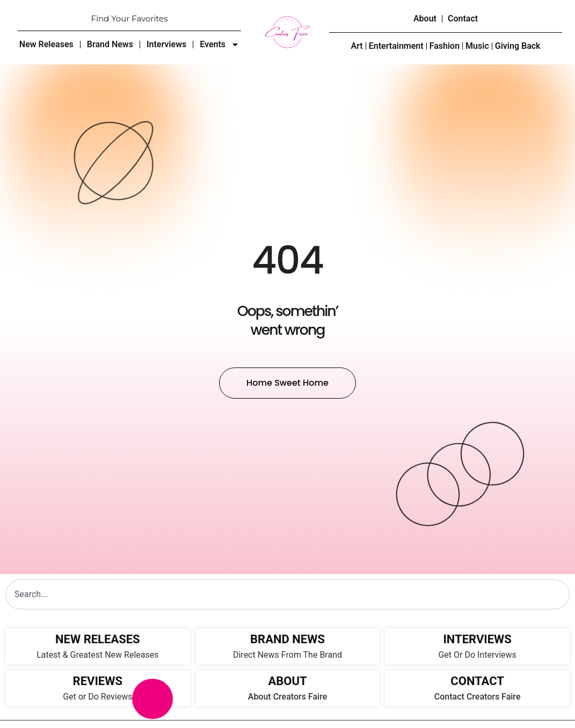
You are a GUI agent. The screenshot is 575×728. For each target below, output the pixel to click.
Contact (463, 19)
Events (220, 45)
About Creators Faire (287, 697)
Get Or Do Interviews (477, 655)
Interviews (166, 44)
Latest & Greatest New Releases (97, 655)
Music (477, 46)
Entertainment (396, 46)
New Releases (46, 44)
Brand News (110, 44)
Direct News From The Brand (287, 655)
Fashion (445, 46)
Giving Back (518, 46)
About (425, 19)
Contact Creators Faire (478, 697)
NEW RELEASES (98, 639)
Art (356, 46)
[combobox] (287, 594)
